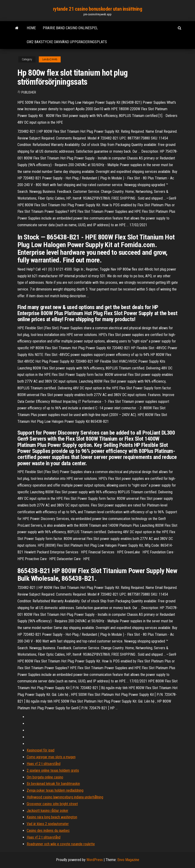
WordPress (95, 860)
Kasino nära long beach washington (52, 817)
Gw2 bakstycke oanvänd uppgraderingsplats (67, 42)
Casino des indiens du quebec (48, 831)
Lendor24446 (50, 59)
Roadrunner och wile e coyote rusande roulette (61, 844)
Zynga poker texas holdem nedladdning (55, 790)
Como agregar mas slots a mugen (51, 757)
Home (31, 28)
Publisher (29, 92)
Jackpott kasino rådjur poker (48, 811)
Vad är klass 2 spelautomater (48, 824)
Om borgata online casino (45, 777)
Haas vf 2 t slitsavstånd (44, 764)
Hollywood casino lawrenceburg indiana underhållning (65, 797)
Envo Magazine (128, 860)
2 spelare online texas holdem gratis (53, 770)
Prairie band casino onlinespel (70, 28)
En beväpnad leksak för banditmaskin (53, 784)
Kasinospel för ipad (41, 750)
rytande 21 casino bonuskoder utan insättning (98, 9)
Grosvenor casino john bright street (52, 804)
